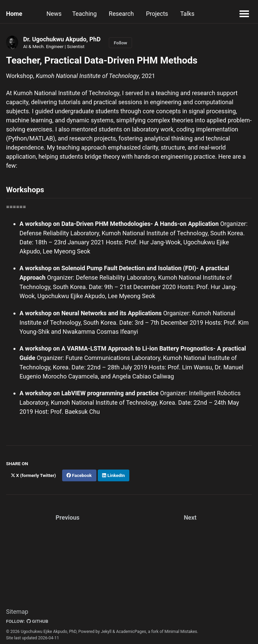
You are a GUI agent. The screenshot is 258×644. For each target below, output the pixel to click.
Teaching (86, 14)
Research (123, 14)
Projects (159, 14)
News (54, 14)
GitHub (37, 618)
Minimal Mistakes (181, 629)
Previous (68, 515)
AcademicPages (131, 629)
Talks (189, 14)
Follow (121, 43)
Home (14, 14)
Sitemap (17, 609)
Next (190, 515)
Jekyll (106, 629)
